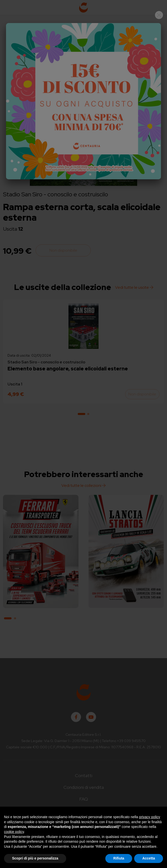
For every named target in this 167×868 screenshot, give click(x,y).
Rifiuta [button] (119, 858)
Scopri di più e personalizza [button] (35, 858)
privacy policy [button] (150, 817)
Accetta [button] (149, 858)
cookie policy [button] (14, 832)
